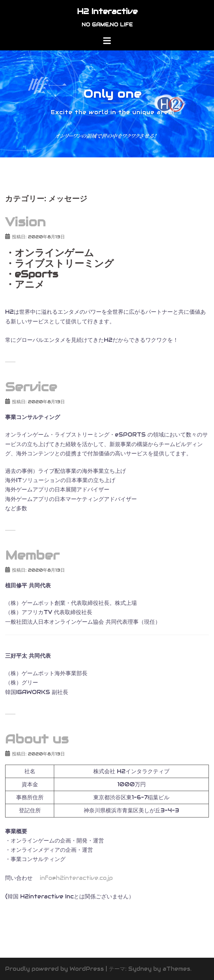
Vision (25, 222)
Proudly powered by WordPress (55, 969)
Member (32, 555)
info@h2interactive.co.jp (75, 878)
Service (31, 387)
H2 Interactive (107, 11)
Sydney (140, 969)
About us (37, 739)
